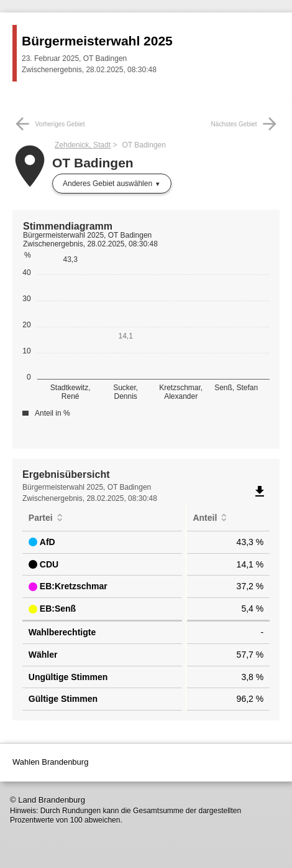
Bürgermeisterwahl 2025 (97, 41)
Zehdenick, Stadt (83, 145)
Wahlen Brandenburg (50, 762)
